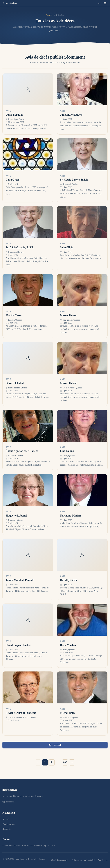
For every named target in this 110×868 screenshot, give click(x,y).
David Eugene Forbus (18, 645)
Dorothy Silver (69, 580)
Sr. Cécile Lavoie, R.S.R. (74, 180)
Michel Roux (68, 713)
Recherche (7, 829)
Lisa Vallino (67, 451)
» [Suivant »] (72, 762)
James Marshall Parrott (20, 580)
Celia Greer (13, 180)
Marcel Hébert (69, 315)
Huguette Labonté (16, 516)
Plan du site (103, 860)
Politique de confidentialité (83, 860)
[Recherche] (99, 3)
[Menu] (105, 3)
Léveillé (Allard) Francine (21, 713)
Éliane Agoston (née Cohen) (22, 451)
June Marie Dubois (71, 115)
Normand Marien (70, 516)
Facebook (55, 745)
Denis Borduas (14, 115)
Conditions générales (60, 860)
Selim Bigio (67, 247)
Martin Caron (14, 315)
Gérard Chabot (15, 383)
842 (65, 762)
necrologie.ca (10, 3)
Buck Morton (68, 645)
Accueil (49, 15)
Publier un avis (9, 824)
